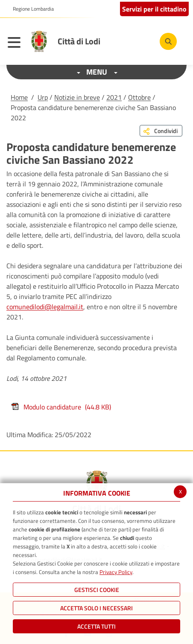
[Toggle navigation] (16, 44)
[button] (30, 9)
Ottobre (139, 97)
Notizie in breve (77, 97)
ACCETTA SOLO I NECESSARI (96, 608)
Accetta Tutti (96, 626)
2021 (114, 97)
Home (19, 97)
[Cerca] (168, 41)
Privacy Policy (116, 572)
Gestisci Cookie (97, 590)
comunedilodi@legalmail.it (45, 307)
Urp (43, 97)
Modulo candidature (61, 407)
